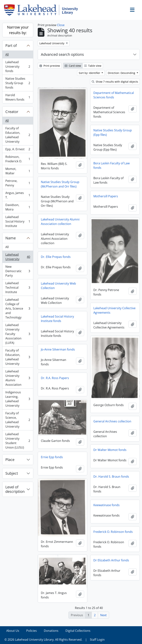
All (7, 54)
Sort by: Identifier (90, 73)
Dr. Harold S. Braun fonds (111, 477)
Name (11, 238)
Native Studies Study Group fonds (18, 83)
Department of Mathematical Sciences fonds (114, 95)
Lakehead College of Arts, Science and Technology (18, 308)
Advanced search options (62, 54)
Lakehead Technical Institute (18, 288)
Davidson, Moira (18, 207)
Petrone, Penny (18, 183)
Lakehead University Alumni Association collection (60, 222)
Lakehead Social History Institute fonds (57, 319)
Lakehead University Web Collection (58, 286)
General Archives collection (112, 421)
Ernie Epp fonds (52, 457)
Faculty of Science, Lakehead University (18, 420)
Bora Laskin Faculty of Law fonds (111, 165)
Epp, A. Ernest (18, 150)
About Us (13, 631)
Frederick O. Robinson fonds (113, 532)
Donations (51, 631)
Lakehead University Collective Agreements (114, 310)
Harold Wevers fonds (18, 97)
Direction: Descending (122, 73)
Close (61, 25)
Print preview (50, 66)
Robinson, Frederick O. (18, 159)
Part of (11, 45)
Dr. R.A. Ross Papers (55, 378)
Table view (93, 66)
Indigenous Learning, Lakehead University (18, 399)
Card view (73, 66)
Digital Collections (78, 631)
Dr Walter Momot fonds (110, 450)
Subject (12, 473)
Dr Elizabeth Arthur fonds (111, 560)
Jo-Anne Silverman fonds (58, 349)
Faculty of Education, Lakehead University (18, 135)
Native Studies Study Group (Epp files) (113, 132)
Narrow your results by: (18, 30)
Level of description (15, 489)
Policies (32, 631)
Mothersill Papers (106, 196)
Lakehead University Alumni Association (18, 378)
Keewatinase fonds (106, 505)
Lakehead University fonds (18, 67)
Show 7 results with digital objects (115, 82)
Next (103, 615)
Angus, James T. (18, 195)
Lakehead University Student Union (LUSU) (18, 441)
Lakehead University (18, 257)
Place (10, 460)
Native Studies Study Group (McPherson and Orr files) (60, 184)
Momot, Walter (18, 171)
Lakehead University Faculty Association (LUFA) (18, 334)
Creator (12, 112)
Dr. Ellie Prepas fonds (56, 257)
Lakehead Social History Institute (18, 221)
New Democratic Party (18, 271)
